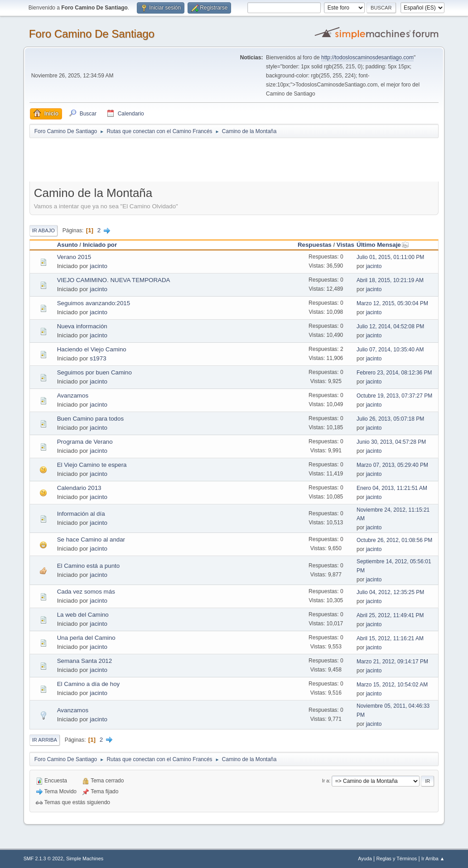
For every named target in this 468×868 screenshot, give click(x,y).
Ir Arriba (45, 740)
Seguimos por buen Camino (94, 372)
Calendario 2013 (79, 488)
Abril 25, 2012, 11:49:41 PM (390, 615)
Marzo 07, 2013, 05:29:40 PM (392, 465)
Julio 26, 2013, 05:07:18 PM (390, 419)
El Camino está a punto (89, 566)
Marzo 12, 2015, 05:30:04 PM (392, 303)
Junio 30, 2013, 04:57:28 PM (391, 442)
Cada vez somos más (86, 592)
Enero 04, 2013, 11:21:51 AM (392, 488)
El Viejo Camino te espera (92, 465)
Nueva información (82, 326)
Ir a (326, 781)
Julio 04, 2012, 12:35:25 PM (390, 592)
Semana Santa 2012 (85, 661)
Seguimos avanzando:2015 (94, 303)
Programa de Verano (85, 442)
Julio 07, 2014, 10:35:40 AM (390, 350)
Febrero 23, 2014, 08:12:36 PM (394, 373)
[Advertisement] (189, 159)
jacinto (99, 266)
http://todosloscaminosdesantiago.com (367, 58)
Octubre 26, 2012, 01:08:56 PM (394, 540)
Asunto (68, 245)
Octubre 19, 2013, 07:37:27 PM (394, 396)
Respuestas (315, 245)
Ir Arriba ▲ (433, 858)
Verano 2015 (74, 257)
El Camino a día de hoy (89, 684)
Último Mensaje (383, 245)
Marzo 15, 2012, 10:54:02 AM (392, 685)
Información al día (81, 514)
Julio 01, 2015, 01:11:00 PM (390, 257)
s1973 (98, 358)
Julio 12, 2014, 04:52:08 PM (390, 326)
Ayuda (365, 858)
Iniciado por (100, 245)
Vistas (345, 245)
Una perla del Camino (86, 638)
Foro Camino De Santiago (92, 34)
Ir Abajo (43, 230)
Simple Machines (85, 858)
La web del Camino (83, 615)
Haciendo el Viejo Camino (92, 349)
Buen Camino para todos (90, 419)
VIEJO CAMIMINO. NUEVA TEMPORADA (114, 280)
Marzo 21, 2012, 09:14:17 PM (392, 662)
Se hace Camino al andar (91, 540)
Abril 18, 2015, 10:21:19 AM (390, 280)
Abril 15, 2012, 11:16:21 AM (390, 638)
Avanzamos (73, 396)
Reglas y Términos (396, 858)
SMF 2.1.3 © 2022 (43, 858)
